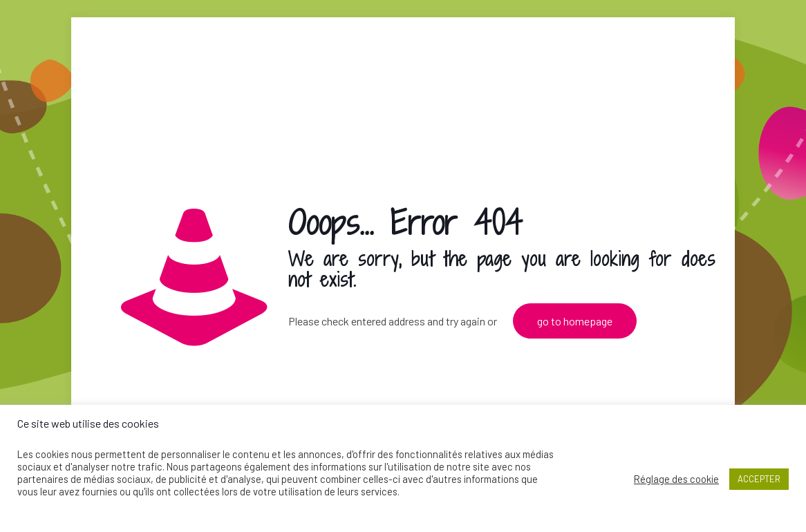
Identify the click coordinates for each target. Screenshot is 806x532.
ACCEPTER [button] (759, 479)
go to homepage (575, 321)
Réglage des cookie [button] (676, 479)
